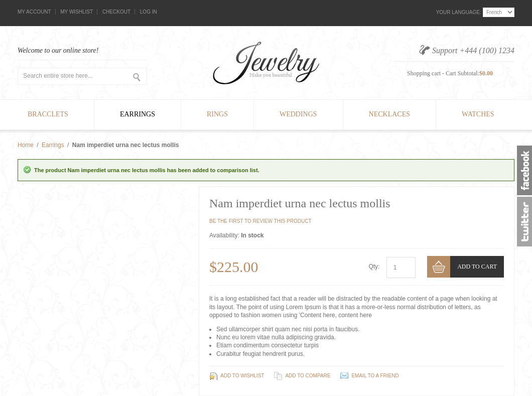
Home (26, 145)
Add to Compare (308, 376)
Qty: (374, 267)
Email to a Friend (375, 376)
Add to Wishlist (242, 376)
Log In (149, 12)
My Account (34, 12)
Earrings (53, 145)
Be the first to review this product (260, 221)
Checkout (116, 12)
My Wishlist (77, 12)
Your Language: (459, 12)
